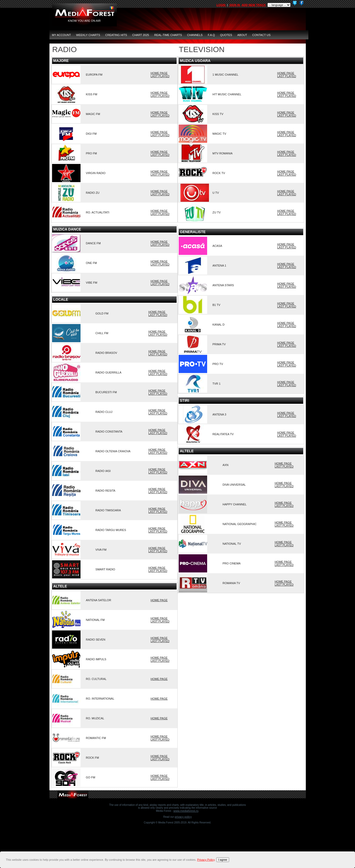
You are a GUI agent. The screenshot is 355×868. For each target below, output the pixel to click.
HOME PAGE (159, 73)
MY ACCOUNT (61, 35)
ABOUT (242, 35)
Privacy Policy (183, 817)
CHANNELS (195, 35)
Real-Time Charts (168, 35)
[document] (178, 860)
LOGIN (221, 5)
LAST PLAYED (160, 76)
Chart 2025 (141, 35)
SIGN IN (235, 5)
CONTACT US (261, 35)
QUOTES (226, 35)
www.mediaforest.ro (186, 811)
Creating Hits (116, 35)
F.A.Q (211, 35)
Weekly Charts (88, 35)
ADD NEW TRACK (254, 5)
